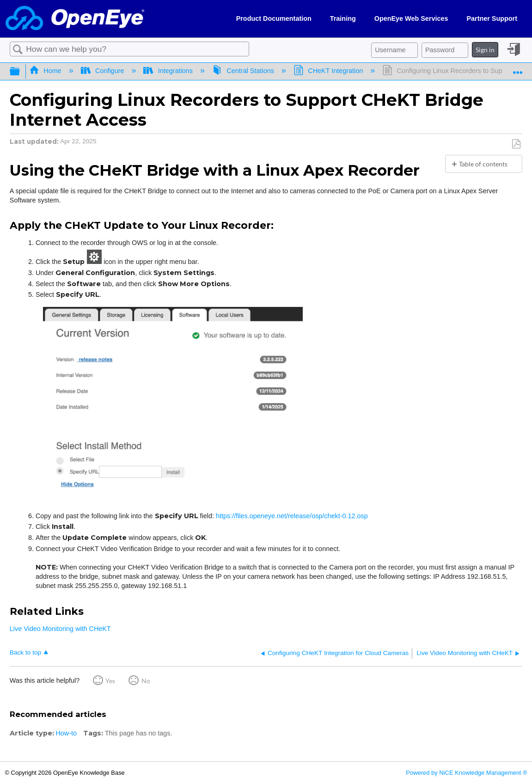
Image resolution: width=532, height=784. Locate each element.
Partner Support (492, 18)
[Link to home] (75, 19)
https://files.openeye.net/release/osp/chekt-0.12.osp (292, 516)
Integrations (169, 71)
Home (46, 71)
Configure (104, 71)
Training (343, 18)
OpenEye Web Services (411, 18)
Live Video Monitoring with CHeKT (60, 629)
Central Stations (244, 71)
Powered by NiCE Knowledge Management (466, 773)
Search (18, 50)
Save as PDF (516, 144)
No (146, 681)
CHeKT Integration (329, 71)
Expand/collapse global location (518, 69)
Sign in (485, 50)
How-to (66, 733)
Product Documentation (274, 18)
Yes (110, 681)
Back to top (25, 652)
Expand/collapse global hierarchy (21, 72)
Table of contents (483, 164)
